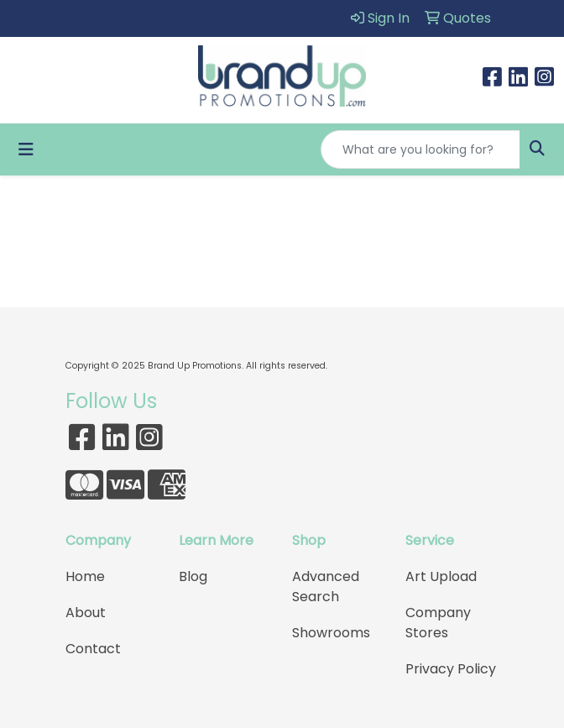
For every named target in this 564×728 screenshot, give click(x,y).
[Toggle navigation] (26, 149)
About (86, 613)
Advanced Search (326, 587)
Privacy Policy (451, 669)
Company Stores (438, 623)
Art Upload (441, 576)
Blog (193, 576)
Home (85, 576)
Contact (93, 649)
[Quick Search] (420, 149)
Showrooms (331, 633)
